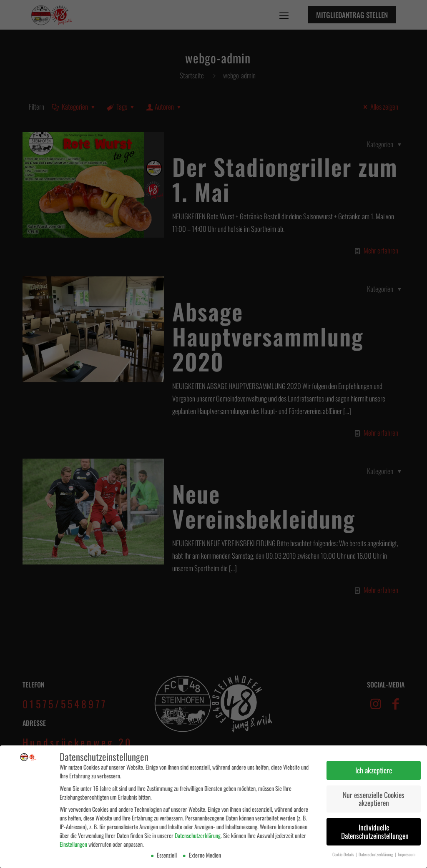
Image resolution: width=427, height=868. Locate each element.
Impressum (407, 853)
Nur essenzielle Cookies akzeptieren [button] (374, 798)
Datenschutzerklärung (198, 835)
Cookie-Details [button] (344, 853)
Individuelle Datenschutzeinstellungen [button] (375, 831)
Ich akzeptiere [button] (374, 769)
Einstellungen (73, 844)
